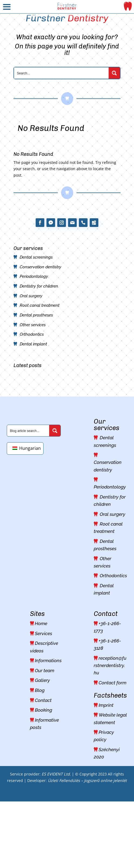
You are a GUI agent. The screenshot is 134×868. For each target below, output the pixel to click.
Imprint (106, 705)
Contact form (113, 683)
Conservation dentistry (41, 267)
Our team (45, 671)
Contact (43, 700)
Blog (40, 690)
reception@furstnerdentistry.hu (110, 665)
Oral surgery (31, 296)
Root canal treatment (40, 305)
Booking (43, 710)
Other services (33, 325)
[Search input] (62, 73)
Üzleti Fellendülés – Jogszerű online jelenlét (87, 780)
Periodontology (34, 276)
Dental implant (33, 344)
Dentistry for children (39, 286)
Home (41, 623)
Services (43, 633)
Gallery (42, 680)
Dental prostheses (36, 315)
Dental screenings (36, 257)
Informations (48, 661)
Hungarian (27, 448)
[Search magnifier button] (114, 73)
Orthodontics (32, 334)
